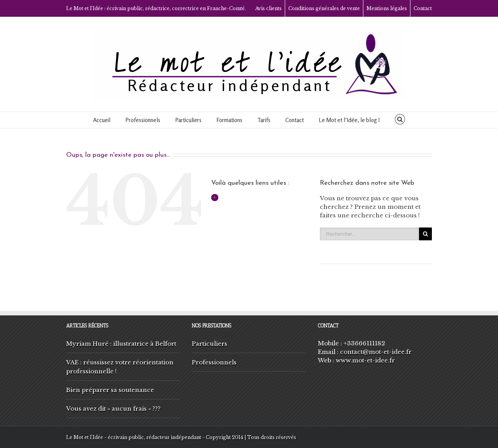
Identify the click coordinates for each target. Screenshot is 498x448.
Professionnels (143, 120)
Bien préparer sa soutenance (110, 390)
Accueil (102, 120)
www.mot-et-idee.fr (365, 360)
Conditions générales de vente (324, 8)
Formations (229, 120)
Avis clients (268, 8)
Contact (423, 8)
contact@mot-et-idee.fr (376, 352)
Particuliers (188, 120)
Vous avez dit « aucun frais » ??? (113, 409)
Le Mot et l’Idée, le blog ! (349, 120)
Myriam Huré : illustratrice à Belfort (121, 344)
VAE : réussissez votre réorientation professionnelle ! (120, 367)
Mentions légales (387, 8)
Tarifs (264, 120)
